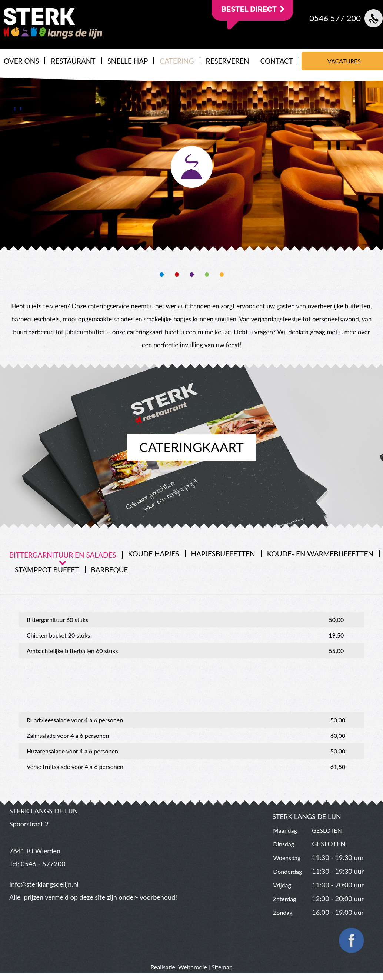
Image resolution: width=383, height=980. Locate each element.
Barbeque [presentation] (110, 570)
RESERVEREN (228, 61)
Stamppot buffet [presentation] (47, 570)
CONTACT (276, 61)
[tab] (66, 555)
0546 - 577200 (43, 864)
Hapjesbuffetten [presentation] (223, 554)
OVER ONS (21, 61)
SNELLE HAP (128, 61)
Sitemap (222, 967)
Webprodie (193, 967)
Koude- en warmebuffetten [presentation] (320, 554)
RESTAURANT (73, 61)
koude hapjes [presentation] (154, 554)
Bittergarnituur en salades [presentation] (63, 555)
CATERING (177, 61)
